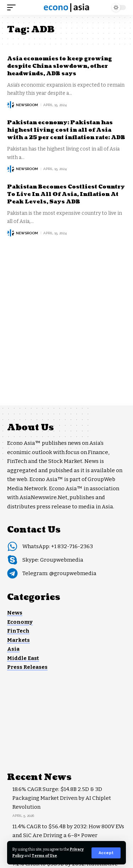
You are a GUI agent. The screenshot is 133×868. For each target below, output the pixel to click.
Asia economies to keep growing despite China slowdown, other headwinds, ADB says (60, 66)
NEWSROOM (27, 105)
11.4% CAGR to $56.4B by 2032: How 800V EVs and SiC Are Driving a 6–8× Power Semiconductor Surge (68, 835)
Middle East (23, 658)
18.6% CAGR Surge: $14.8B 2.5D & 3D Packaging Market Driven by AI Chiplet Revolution (62, 798)
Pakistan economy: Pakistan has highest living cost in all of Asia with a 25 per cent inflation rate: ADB (66, 130)
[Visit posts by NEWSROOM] (11, 105)
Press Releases (27, 667)
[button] (106, 853)
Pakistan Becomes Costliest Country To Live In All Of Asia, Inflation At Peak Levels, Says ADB (66, 194)
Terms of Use (44, 856)
